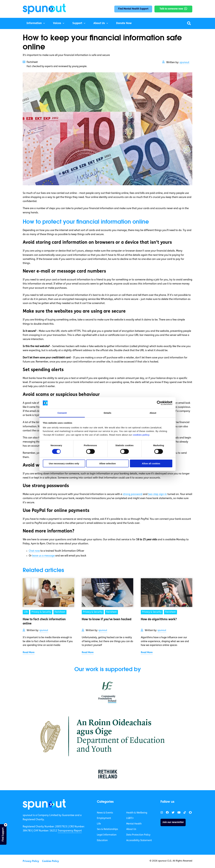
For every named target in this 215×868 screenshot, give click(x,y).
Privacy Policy (31, 861)
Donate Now (124, 23)
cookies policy (141, 435)
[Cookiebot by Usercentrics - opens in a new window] (159, 403)
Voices (57, 23)
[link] (44, 804)
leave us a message (43, 556)
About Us (99, 23)
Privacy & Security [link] (41, 612)
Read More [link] (29, 653)
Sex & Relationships (107, 829)
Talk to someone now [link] (171, 9)
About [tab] (153, 413)
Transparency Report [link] (70, 831)
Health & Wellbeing (137, 813)
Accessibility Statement (139, 841)
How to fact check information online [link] (44, 622)
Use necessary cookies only (64, 463)
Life (99, 824)
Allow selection (107, 463)
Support (77, 23)
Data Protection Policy (138, 835)
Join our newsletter (173, 822)
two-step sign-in (157, 494)
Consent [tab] (62, 413)
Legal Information (107, 835)
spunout (184, 62)
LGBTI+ (130, 818)
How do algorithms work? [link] (159, 619)
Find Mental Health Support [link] (133, 9)
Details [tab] (107, 413)
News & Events (105, 813)
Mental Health (134, 824)
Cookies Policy (50, 861)
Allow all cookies (151, 463)
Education (102, 841)
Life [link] (26, 612)
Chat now (34, 551)
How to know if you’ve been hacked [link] (107, 619)
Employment (104, 818)
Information (34, 23)
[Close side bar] (6, 825)
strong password (133, 494)
